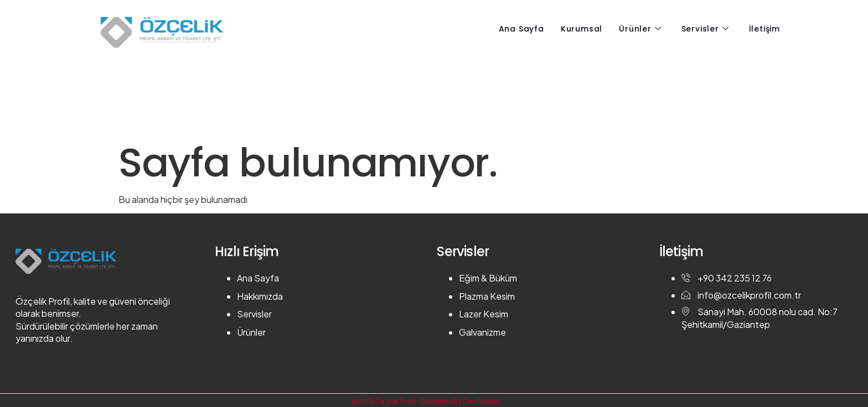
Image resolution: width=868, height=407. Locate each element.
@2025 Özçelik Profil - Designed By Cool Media (425, 401)
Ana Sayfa (521, 29)
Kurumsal (582, 29)
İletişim (764, 29)
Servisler (705, 29)
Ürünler (640, 29)
